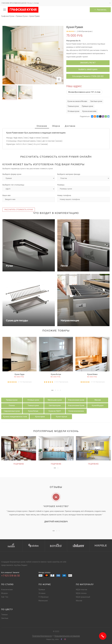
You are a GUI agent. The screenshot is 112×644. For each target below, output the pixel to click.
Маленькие (43, 601)
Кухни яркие (40, 417)
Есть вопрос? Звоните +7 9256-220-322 (88, 76)
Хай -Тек (5, 597)
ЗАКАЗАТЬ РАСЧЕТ (88, 63)
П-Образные (44, 597)
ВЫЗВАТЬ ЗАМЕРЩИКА (88, 69)
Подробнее (19, 464)
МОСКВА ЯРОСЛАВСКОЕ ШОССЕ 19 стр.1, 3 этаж (20, 3)
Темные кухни (73, 106)
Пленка (12, 405)
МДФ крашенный (83, 597)
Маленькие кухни (55, 400)
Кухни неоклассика (76, 411)
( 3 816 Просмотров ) (85, 31)
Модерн (5, 593)
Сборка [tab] (56, 126)
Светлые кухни (96, 101)
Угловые (42, 593)
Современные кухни (12, 411)
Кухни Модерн (98, 405)
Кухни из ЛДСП (55, 411)
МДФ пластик (82, 590)
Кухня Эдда (20, 374)
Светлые (5, 618)
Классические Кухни (76, 405)
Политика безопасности (42, 636)
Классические (7, 590)
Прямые (42, 590)
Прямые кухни (87, 106)
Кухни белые (33, 411)
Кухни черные (61, 417)
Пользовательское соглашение (67, 636)
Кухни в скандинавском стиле (15, 417)
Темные (4, 615)
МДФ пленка (81, 593)
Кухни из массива (89, 111)
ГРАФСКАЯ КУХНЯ (23, 10)
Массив (98, 400)
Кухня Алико (92, 374)
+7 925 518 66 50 (10, 576)
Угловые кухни (73, 111)
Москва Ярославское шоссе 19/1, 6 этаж (84, 92)
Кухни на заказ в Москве (77, 101)
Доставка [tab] (70, 126)
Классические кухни (76, 400)
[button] (52, 390)
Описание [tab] (42, 126)
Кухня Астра (56, 374)
